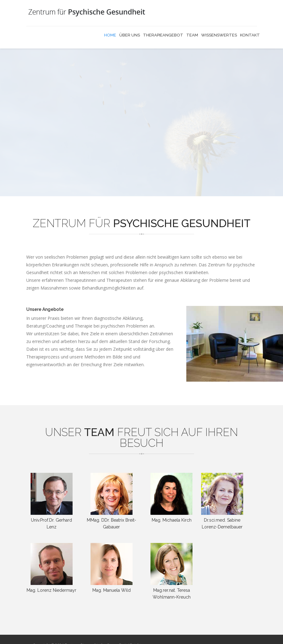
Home (110, 35)
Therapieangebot (163, 35)
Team (192, 35)
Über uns (130, 35)
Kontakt (250, 35)
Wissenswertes (219, 35)
